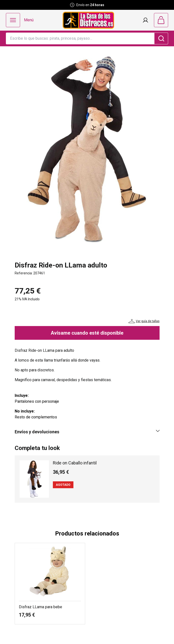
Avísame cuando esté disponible (87, 333)
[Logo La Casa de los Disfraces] (88, 20)
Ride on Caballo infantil (75, 463)
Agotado (63, 485)
